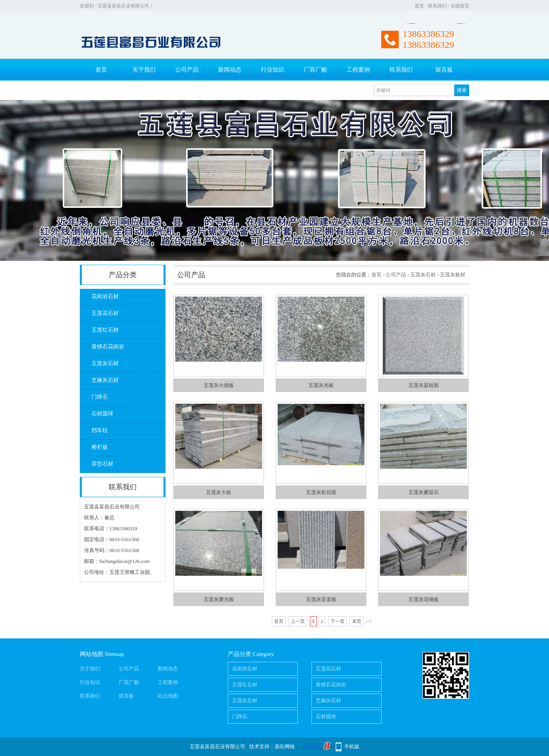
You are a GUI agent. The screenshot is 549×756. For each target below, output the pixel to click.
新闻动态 (230, 70)
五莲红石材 (105, 330)
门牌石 (100, 397)
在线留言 (460, 6)
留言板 (444, 70)
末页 (357, 621)
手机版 (352, 746)
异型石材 (102, 464)
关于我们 (144, 70)
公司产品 (187, 70)
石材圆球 (102, 414)
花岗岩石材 (105, 296)
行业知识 (273, 70)
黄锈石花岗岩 (108, 347)
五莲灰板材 (453, 275)
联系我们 (437, 6)
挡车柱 (100, 430)
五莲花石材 (105, 313)
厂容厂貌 (315, 70)
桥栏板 (100, 447)
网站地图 (91, 654)
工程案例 (358, 70)
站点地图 (168, 696)
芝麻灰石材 (105, 380)
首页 (419, 6)
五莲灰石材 (105, 363)
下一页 (338, 621)
